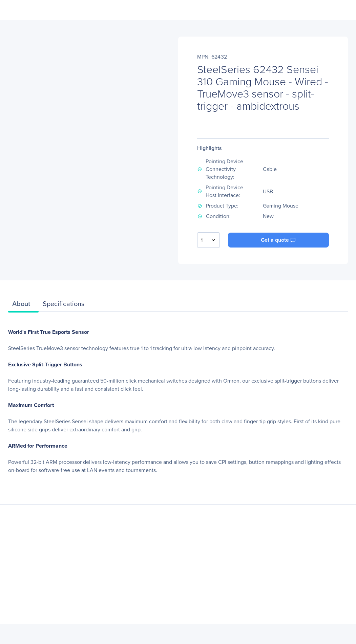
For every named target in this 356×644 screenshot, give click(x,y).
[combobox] (208, 240)
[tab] (23, 305)
